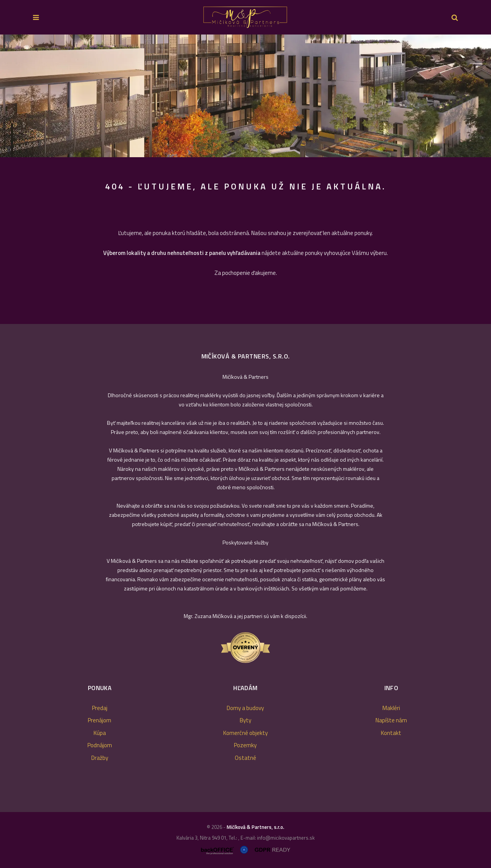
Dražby (100, 758)
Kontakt (391, 733)
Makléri (391, 708)
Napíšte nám (391, 720)
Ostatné (245, 758)
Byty (245, 720)
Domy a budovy (245, 708)
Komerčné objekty (245, 733)
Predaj (100, 708)
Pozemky (245, 745)
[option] (245, 96)
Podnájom (100, 745)
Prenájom (100, 720)
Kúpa (100, 733)
